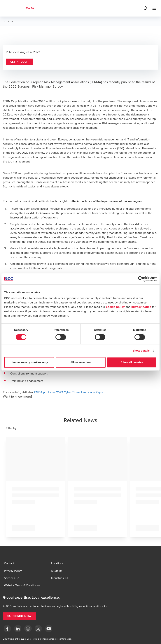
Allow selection (81, 362)
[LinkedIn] (18, 629)
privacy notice (141, 307)
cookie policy (115, 307)
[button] (19, 62)
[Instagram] (28, 629)
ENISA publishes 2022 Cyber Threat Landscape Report (69, 392)
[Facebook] (7, 629)
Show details (141, 351)
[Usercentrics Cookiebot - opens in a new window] (141, 279)
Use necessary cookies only (29, 362)
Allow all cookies (132, 362)
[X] (38, 629)
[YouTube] (49, 629)
